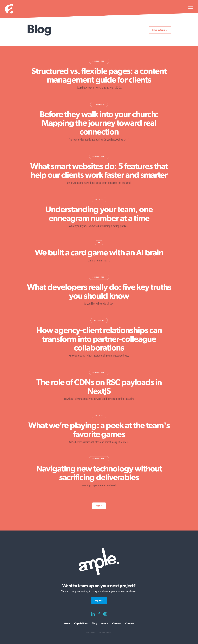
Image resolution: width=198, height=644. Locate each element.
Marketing (99, 321)
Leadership (99, 105)
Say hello (99, 600)
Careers (117, 623)
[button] (191, 9)
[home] (9, 9)
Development (99, 62)
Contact (130, 623)
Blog (94, 623)
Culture (99, 200)
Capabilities (81, 623)
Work (67, 623)
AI (99, 243)
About (105, 623)
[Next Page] (99, 506)
